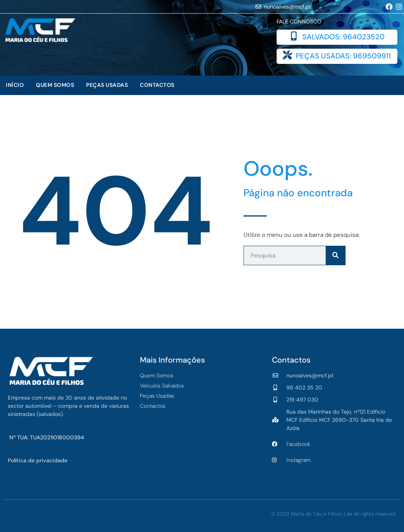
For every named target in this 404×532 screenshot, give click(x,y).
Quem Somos (55, 85)
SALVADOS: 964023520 (343, 37)
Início (15, 85)
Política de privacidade (38, 460)
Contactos (157, 85)
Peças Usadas (107, 85)
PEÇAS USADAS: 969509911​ (343, 56)
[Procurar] (335, 255)
